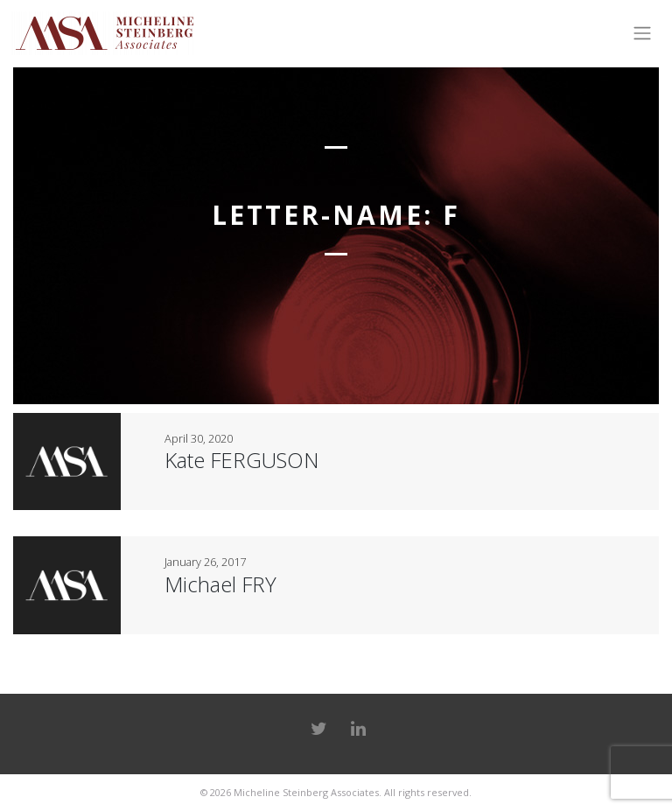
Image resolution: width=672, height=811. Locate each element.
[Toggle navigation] (642, 33)
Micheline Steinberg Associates (306, 792)
